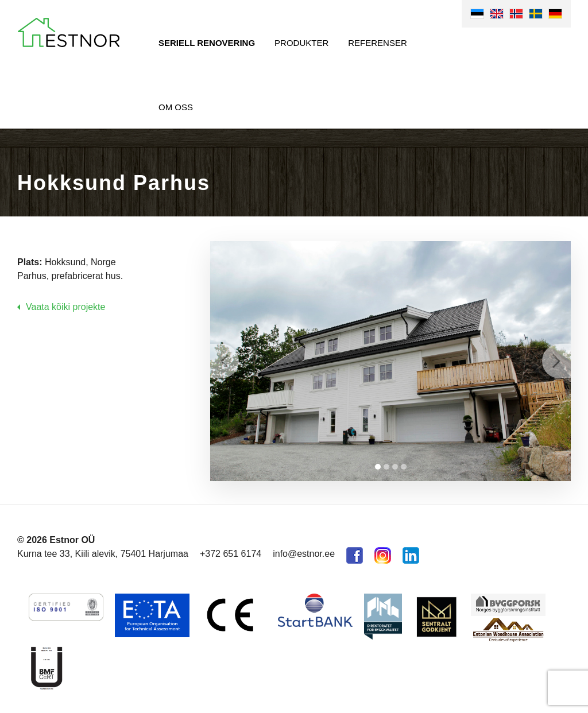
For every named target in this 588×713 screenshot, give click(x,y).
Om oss (176, 107)
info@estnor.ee (304, 554)
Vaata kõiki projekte (65, 307)
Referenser (378, 43)
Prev (225, 361)
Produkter (301, 43)
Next (556, 361)
